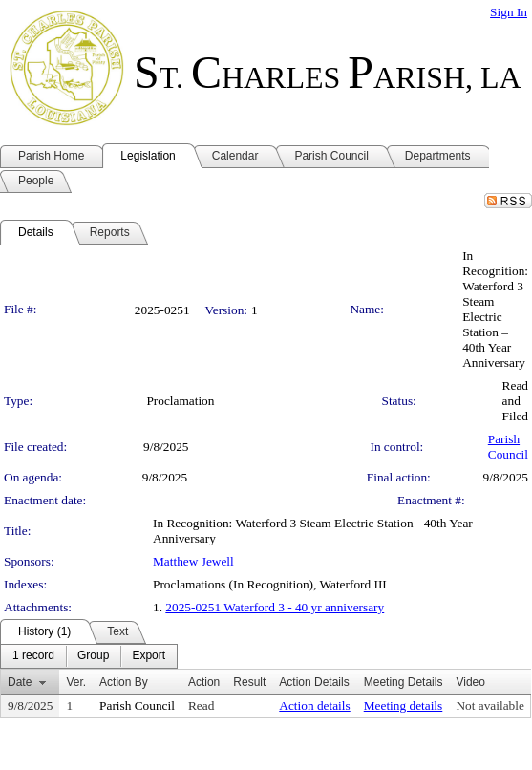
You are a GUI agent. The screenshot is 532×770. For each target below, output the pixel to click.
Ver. (76, 682)
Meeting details (404, 706)
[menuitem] (33, 656)
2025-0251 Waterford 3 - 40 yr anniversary (275, 607)
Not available (489, 706)
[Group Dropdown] (93, 656)
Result (249, 682)
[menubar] (89, 656)
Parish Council (508, 447)
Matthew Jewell (193, 561)
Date (20, 682)
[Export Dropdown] (149, 656)
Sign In (509, 12)
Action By (124, 682)
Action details (314, 706)
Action (204, 682)
